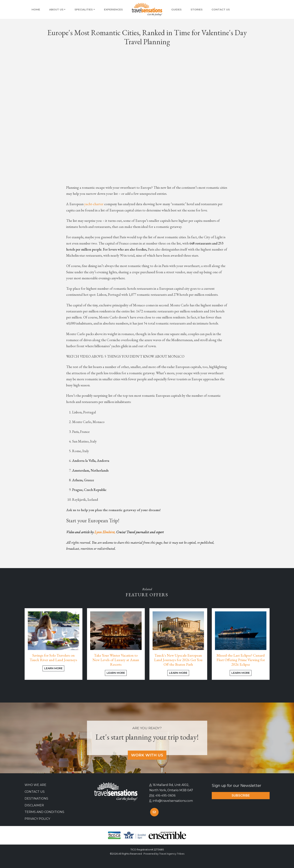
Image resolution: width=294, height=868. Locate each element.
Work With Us (147, 755)
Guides (176, 9)
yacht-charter (94, 204)
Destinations (36, 799)
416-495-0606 (165, 795)
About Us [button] (56, 9)
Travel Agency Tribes (172, 854)
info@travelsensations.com (173, 801)
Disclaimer (34, 805)
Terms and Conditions (44, 812)
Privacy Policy (37, 819)
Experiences (113, 9)
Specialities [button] (84, 9)
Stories (197, 9)
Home (36, 9)
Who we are (35, 785)
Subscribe (241, 795)
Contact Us (221, 9)
